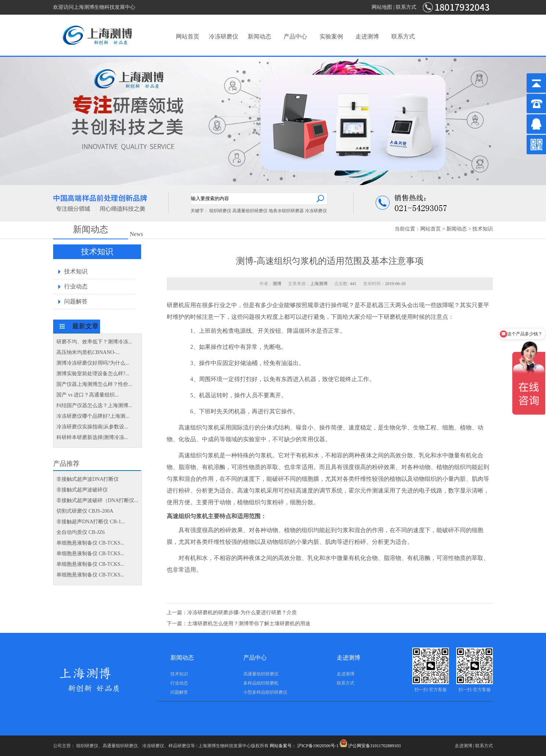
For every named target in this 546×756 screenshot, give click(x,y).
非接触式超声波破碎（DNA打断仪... (97, 500)
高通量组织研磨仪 (250, 211)
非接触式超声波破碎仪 (82, 490)
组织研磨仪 (220, 211)
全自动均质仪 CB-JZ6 (81, 532)
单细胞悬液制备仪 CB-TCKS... (90, 543)
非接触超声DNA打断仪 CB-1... (91, 522)
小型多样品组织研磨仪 (265, 692)
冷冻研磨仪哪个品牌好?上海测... (93, 416)
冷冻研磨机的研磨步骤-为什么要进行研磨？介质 (242, 613)
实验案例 (331, 36)
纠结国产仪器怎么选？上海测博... (94, 405)
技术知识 (483, 229)
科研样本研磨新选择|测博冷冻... (92, 437)
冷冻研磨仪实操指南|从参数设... (92, 427)
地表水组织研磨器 (286, 211)
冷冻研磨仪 (224, 36)
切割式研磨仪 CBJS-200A (85, 511)
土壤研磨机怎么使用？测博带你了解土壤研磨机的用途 (249, 624)
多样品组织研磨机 (261, 683)
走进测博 (367, 36)
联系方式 (406, 7)
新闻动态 (259, 36)
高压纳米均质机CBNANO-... (88, 352)
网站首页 (188, 36)
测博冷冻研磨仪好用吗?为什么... (93, 363)
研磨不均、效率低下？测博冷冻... (94, 342)
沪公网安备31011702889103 (370, 746)
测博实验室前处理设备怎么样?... (93, 374)
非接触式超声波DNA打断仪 (88, 479)
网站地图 (382, 7)
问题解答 (76, 301)
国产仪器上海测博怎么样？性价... (94, 384)
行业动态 (76, 286)
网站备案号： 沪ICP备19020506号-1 (304, 746)
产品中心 (295, 36)
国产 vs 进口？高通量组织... (88, 395)
